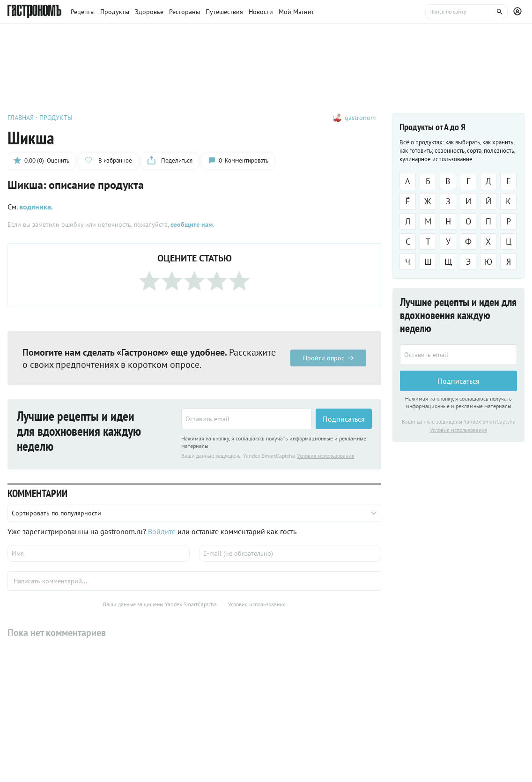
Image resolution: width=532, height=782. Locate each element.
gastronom (360, 118)
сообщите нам (192, 224)
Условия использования (326, 456)
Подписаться (344, 419)
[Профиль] (519, 12)
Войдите (162, 531)
